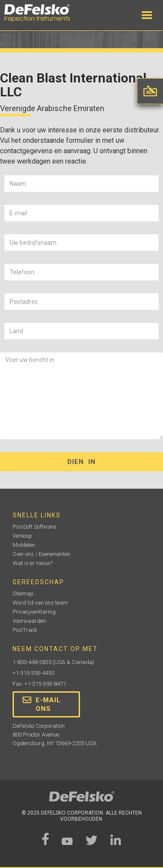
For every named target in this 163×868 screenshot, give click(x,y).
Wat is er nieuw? (33, 563)
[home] (46, 13)
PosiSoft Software (34, 527)
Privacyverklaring (34, 612)
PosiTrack (25, 630)
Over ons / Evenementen (42, 554)
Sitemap (23, 593)
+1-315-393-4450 (33, 673)
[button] (147, 15)
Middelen (24, 545)
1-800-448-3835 (32, 662)
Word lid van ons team (40, 603)
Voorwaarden (29, 621)
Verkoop (22, 536)
